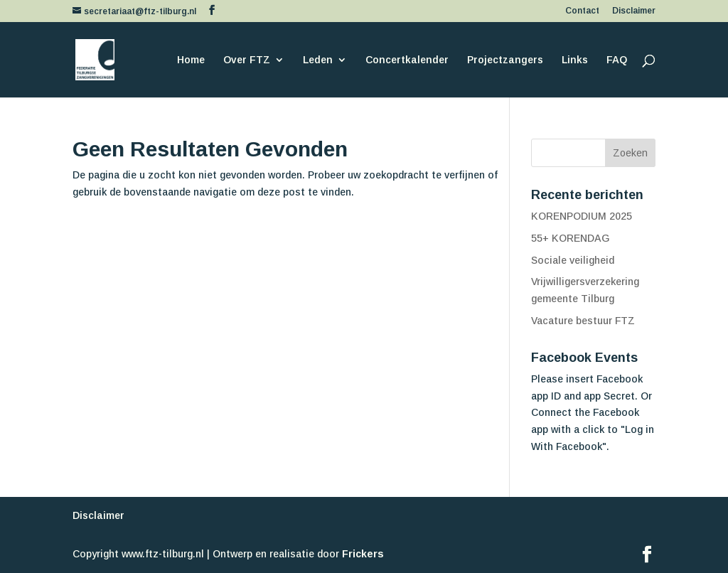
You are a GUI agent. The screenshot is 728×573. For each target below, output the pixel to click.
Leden (318, 60)
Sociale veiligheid (573, 260)
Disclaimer (634, 11)
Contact (582, 11)
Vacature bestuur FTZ (583, 321)
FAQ (617, 60)
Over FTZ (247, 60)
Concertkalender (407, 60)
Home (191, 60)
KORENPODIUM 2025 (582, 216)
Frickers (363, 554)
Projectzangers (505, 60)
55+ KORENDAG (571, 238)
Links (575, 60)
